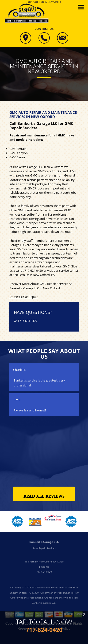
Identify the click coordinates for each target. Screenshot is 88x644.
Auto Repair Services (44, 548)
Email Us (44, 567)
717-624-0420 (34, 271)
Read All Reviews (44, 496)
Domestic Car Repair (23, 297)
